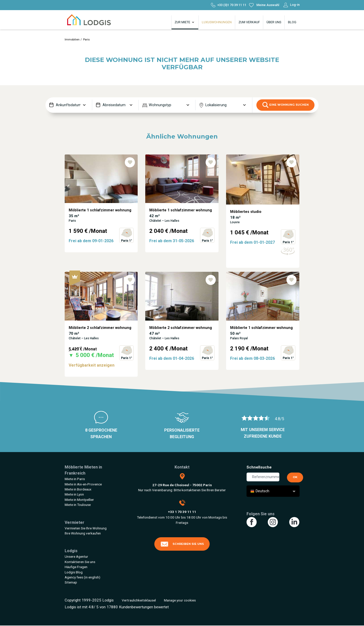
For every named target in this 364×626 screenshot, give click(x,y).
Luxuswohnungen (217, 22)
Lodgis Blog (74, 572)
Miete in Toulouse (78, 505)
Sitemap (71, 582)
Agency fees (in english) (82, 577)
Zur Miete (185, 22)
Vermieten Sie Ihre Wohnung (86, 528)
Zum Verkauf (249, 22)
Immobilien (72, 40)
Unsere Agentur (76, 556)
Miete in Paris (75, 479)
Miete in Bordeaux (78, 489)
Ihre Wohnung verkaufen (83, 533)
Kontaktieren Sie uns (80, 562)
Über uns (274, 22)
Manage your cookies (180, 600)
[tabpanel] (101, 213)
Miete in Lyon (74, 494)
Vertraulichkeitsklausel (139, 600)
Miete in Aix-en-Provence (83, 484)
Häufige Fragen (76, 567)
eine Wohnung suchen (286, 105)
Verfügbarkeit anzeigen (92, 365)
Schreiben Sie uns (182, 544)
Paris (86, 40)
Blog (292, 22)
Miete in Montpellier (79, 500)
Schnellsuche (259, 467)
